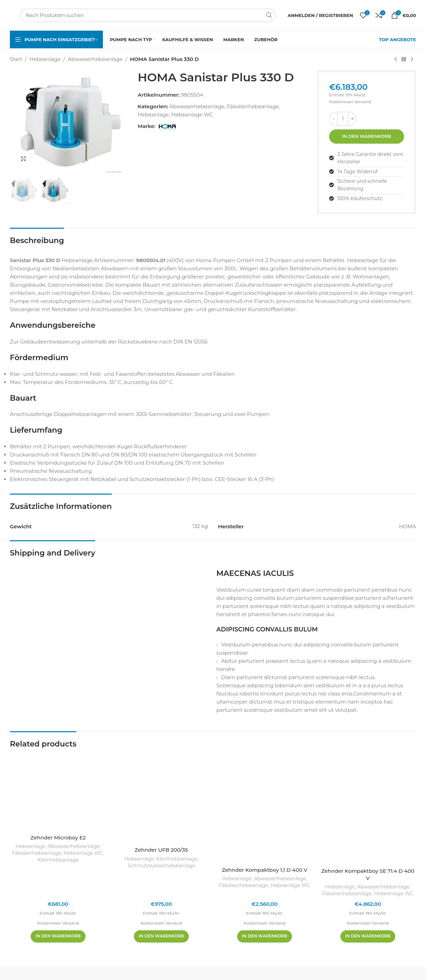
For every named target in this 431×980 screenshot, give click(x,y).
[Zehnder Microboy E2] (58, 792)
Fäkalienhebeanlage (253, 106)
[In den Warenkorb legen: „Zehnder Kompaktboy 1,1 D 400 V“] (265, 936)
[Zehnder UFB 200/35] (161, 798)
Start (16, 59)
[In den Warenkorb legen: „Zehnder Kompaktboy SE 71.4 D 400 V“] (368, 936)
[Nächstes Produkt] (412, 60)
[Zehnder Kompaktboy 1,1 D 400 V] (265, 808)
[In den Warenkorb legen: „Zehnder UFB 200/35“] (161, 936)
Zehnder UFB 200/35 (161, 850)
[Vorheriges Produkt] (396, 60)
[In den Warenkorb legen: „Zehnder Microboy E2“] (58, 936)
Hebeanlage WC (192, 115)
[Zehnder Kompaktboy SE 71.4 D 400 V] (368, 809)
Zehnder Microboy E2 (58, 838)
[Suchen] (148, 15)
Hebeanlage (45, 59)
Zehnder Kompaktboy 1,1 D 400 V (265, 870)
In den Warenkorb (367, 136)
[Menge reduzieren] (333, 119)
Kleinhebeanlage (58, 860)
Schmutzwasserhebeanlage (161, 866)
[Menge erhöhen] (352, 119)
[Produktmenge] (343, 119)
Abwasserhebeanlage (95, 59)
